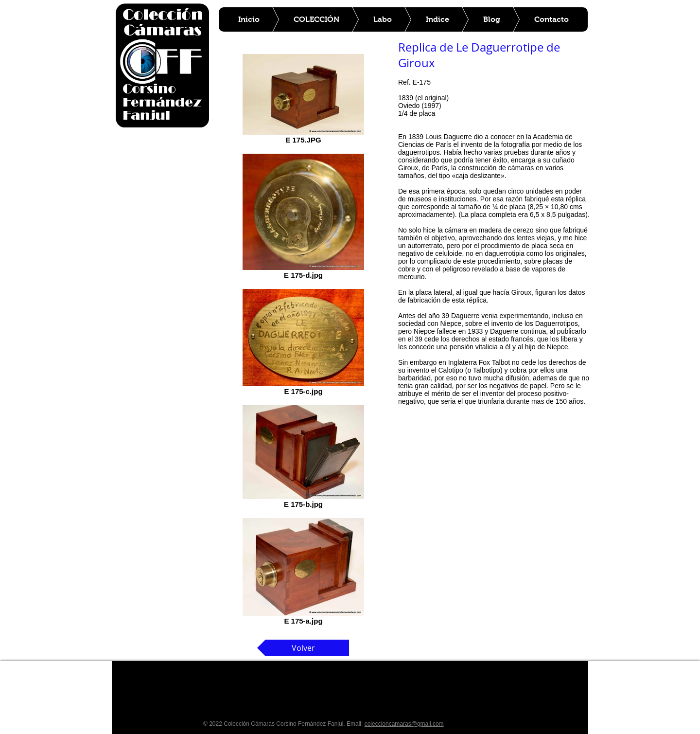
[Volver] (303, 648)
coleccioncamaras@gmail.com (404, 724)
